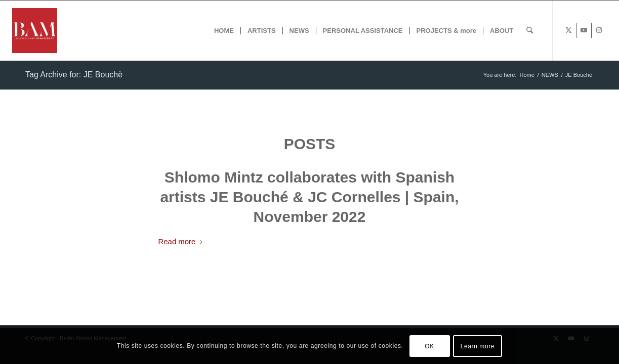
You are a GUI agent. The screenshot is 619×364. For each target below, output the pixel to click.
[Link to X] (569, 30)
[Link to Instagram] (599, 30)
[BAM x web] (35, 31)
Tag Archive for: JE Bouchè (74, 75)
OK (429, 346)
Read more (181, 241)
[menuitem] (224, 31)
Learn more (478, 346)
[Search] (530, 31)
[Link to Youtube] (584, 30)
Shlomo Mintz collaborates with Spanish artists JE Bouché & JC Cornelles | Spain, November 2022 (309, 197)
